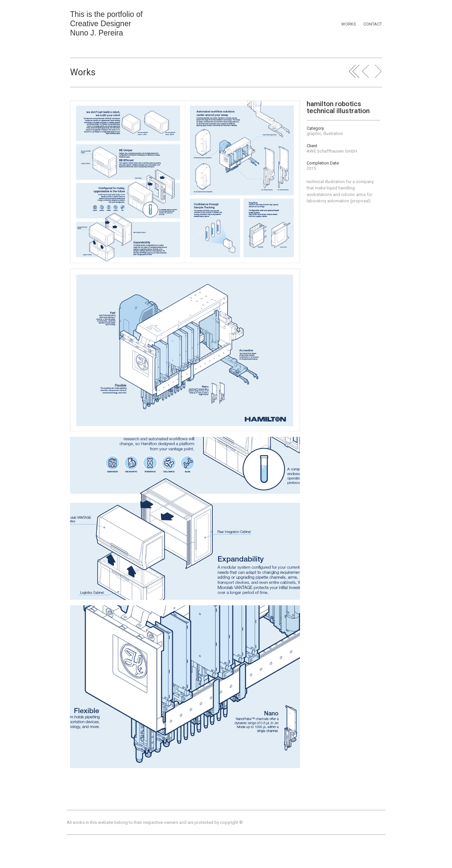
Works (83, 72)
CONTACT (373, 24)
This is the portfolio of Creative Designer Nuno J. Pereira (106, 24)
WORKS (349, 24)
